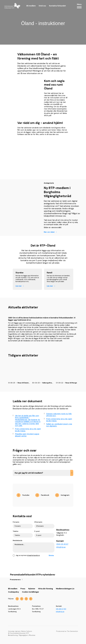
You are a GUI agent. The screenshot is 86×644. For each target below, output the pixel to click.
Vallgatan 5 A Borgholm (62, 534)
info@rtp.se (61, 547)
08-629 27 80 (61, 609)
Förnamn (16, 522)
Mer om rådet (49, 232)
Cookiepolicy (14, 592)
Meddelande (17, 541)
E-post (37, 531)
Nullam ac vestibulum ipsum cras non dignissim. (58, 425)
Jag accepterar (28, 555)
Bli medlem (31, 6)
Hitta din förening (46, 589)
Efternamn (38, 522)
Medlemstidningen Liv (65, 589)
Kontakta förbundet (57, 6)
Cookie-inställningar (31, 592)
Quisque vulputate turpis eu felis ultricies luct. (58, 415)
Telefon (16, 531)
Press (23, 589)
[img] (42, 495)
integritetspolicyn (33, 555)
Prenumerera (15, 580)
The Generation (72, 631)
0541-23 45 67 (62, 544)
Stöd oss (42, 6)
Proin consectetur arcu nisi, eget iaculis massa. (27, 430)
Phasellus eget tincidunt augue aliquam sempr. (26, 435)
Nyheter (32, 589)
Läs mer (19, 286)
